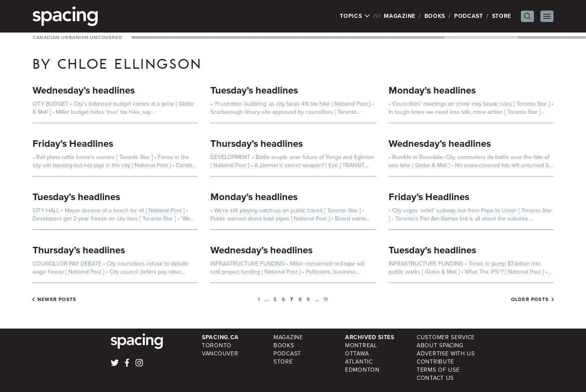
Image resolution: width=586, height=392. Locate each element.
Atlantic (359, 362)
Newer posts (57, 299)
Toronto (217, 345)
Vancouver (220, 354)
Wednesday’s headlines (84, 90)
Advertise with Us (446, 354)
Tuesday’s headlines (254, 90)
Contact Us (435, 378)
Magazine (400, 16)
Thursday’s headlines (257, 144)
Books (435, 16)
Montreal (361, 345)
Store (502, 16)
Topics (355, 16)
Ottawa (357, 354)
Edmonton (362, 370)
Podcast (469, 16)
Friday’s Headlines (73, 144)
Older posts (530, 299)
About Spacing (440, 345)
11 (326, 299)
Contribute (435, 362)
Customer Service (446, 337)
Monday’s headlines (432, 90)
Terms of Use (438, 370)
